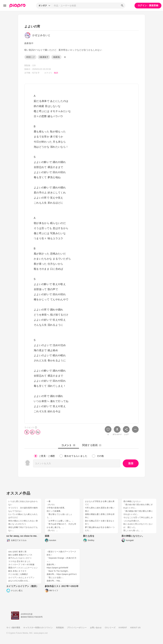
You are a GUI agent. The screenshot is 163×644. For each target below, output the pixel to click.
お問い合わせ (96, 628)
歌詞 (56, 73)
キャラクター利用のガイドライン (38, 628)
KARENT (123, 628)
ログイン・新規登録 (148, 5)
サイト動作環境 (13, 628)
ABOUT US (135, 628)
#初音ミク (30, 57)
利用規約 (60, 628)
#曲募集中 (44, 57)
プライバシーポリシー (77, 628)
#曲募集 (56, 57)
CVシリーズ (110, 628)
